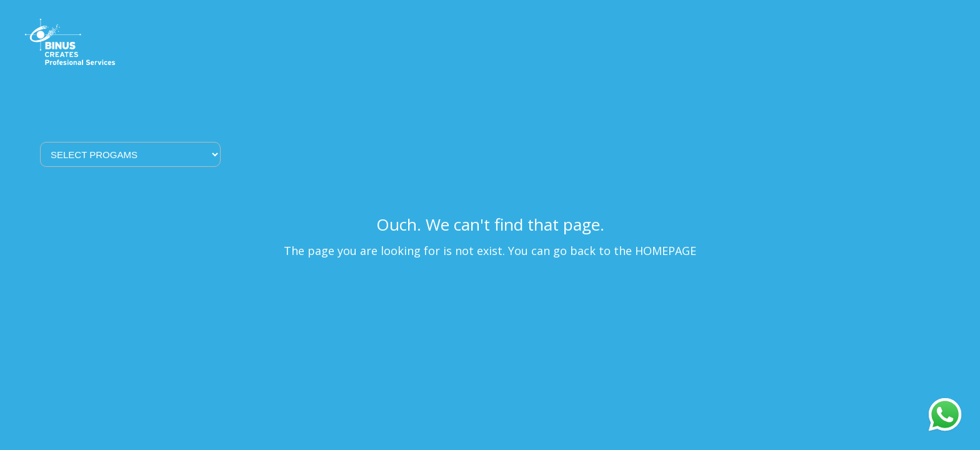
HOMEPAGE (666, 251)
